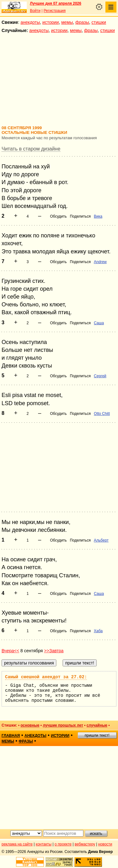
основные (30, 725)
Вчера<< (10, 651)
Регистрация (54, 11)
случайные (97, 725)
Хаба (98, 631)
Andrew (100, 262)
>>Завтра (54, 651)
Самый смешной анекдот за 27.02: (46, 677)
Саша (99, 323)
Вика (98, 216)
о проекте (63, 844)
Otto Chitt (102, 414)
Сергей (100, 376)
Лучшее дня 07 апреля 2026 (56, 3)
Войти (35, 11)
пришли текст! (97, 735)
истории (51, 22)
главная (11, 736)
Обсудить (58, 216)
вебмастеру (85, 844)
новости (105, 844)
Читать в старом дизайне (31, 149)
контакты (44, 844)
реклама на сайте (17, 844)
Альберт (101, 540)
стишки (99, 22)
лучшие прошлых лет (63, 725)
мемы (67, 22)
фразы (82, 22)
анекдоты (30, 22)
